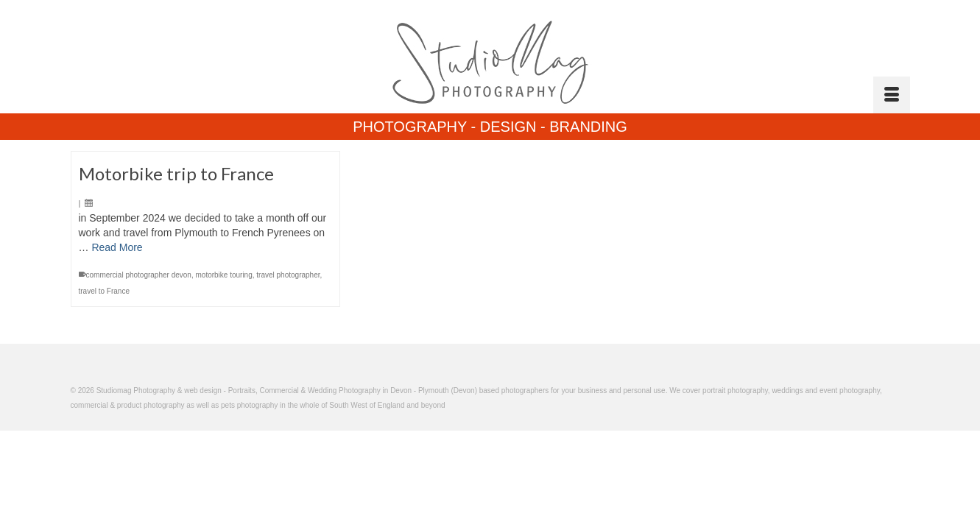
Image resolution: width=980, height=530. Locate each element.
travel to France (104, 364)
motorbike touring (223, 348)
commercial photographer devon (139, 348)
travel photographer (288, 348)
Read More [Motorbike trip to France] (117, 320)
